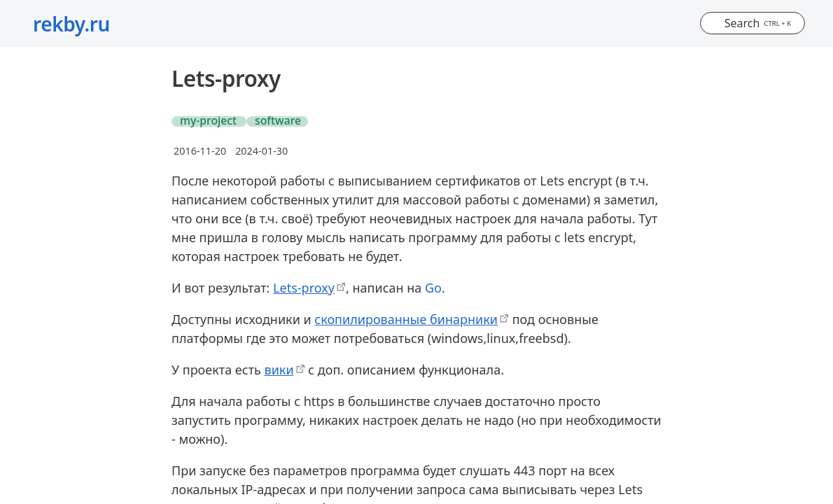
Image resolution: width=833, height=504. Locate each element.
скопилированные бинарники (406, 319)
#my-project (206, 121)
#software (275, 121)
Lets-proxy (304, 288)
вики (279, 370)
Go (433, 288)
